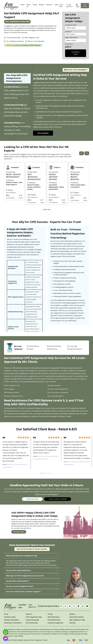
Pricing (35, 5)
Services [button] (49, 5)
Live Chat (61, 6)
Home (23, 5)
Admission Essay (10, 617)
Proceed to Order (76, 53)
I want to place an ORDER (58, 499)
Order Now (47, 210)
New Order (85, 6)
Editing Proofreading (11, 620)
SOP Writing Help (32, 623)
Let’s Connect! (43, 133)
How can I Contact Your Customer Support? (23, 592)
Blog (56, 5)
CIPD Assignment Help (34, 617)
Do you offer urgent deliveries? (18, 570)
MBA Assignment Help (77, 620)
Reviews (42, 5)
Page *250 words (71, 38)
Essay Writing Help (32, 620)
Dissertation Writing (76, 617)
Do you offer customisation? (17, 581)
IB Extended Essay (54, 620)
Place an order (19, 532)
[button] (41, 473)
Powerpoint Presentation (13, 623)
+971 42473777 (69, 6)
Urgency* (68, 32)
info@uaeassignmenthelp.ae (49, 606)
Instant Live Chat (32, 499)
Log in (78, 6)
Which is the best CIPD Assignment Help (22, 556)
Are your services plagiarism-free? (20, 586)
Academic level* (71, 25)
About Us (29, 6)
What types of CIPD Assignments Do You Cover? (25, 576)
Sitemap (72, 623)
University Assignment (55, 623)
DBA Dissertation (54, 617)
